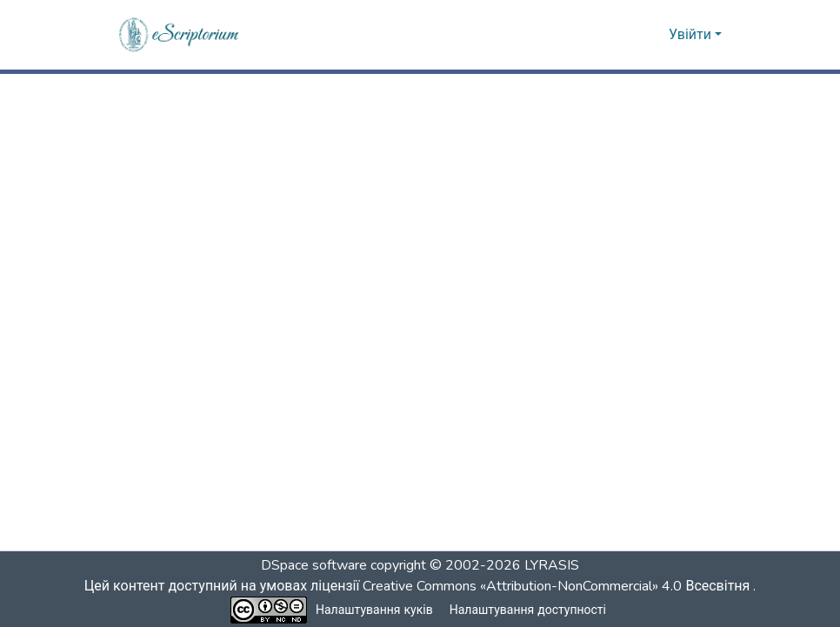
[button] (180, 35)
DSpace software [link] (314, 565)
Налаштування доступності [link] (528, 610)
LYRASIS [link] (552, 565)
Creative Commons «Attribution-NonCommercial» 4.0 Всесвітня (561, 586)
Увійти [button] (692, 35)
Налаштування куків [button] (375, 610)
